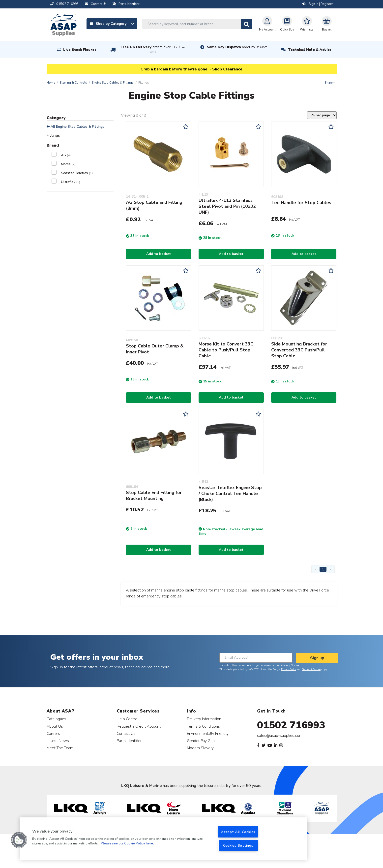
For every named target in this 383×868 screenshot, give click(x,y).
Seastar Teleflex (77, 173)
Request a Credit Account (139, 726)
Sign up (317, 658)
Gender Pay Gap (201, 741)
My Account (267, 24)
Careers (53, 733)
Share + (330, 83)
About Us (55, 726)
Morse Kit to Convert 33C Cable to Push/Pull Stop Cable (226, 350)
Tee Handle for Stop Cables (301, 203)
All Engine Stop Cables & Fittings (75, 127)
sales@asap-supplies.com (280, 736)
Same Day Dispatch (237, 47)
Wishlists (307, 24)
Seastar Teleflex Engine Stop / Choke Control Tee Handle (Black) (230, 494)
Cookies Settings (238, 845)
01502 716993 (291, 725)
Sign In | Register (318, 4)
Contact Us (126, 733)
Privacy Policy (289, 669)
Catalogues (56, 719)
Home (51, 83)
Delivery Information (204, 719)
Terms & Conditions (203, 726)
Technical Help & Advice (310, 50)
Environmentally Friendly (208, 733)
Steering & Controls (73, 83)
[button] (19, 840)
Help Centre (127, 719)
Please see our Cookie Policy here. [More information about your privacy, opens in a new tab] (127, 844)
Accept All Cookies (238, 832)
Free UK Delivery (153, 49)
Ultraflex (71, 182)
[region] (163, 839)
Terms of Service (311, 669)
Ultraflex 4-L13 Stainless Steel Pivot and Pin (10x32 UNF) (227, 206)
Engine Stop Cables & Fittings (113, 83)
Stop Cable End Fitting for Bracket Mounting (154, 496)
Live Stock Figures (80, 50)
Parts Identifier (129, 741)
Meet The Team (60, 748)
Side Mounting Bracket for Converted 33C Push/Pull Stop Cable (299, 350)
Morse (68, 164)
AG (66, 155)
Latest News (58, 741)
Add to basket (159, 254)
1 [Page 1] (323, 569)
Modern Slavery (200, 748)
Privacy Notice (290, 665)
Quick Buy (287, 24)
